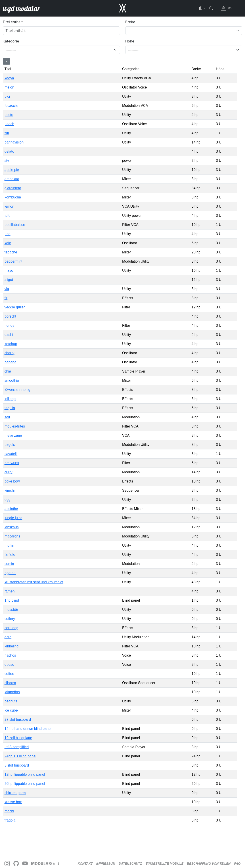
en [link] (230, 7)
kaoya (9, 78)
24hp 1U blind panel (20, 756)
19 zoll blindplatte (18, 738)
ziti (7, 133)
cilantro (10, 683)
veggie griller (15, 307)
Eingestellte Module (164, 864)
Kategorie (11, 41)
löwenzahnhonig (17, 390)
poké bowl (13, 481)
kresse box (13, 802)
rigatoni (10, 573)
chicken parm (15, 793)
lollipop (10, 399)
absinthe (11, 509)
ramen (9, 591)
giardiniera (13, 188)
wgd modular (21, 8)
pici (7, 96)
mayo (9, 271)
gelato (9, 151)
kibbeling (12, 646)
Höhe (130, 41)
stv (7, 161)
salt (7, 417)
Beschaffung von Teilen (209, 864)
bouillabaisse (15, 225)
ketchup (11, 344)
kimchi (9, 490)
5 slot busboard (17, 765)
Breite (130, 22)
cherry (9, 353)
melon (9, 87)
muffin (9, 545)
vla (7, 289)
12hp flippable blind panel (25, 774)
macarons (12, 536)
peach (9, 124)
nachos (10, 655)
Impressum (106, 864)
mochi (9, 811)
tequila (10, 408)
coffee (9, 674)
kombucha (13, 197)
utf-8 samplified (17, 747)
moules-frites (15, 426)
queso (9, 665)
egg (7, 500)
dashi (9, 335)
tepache (11, 252)
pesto (9, 115)
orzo (8, 637)
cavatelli (11, 454)
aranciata (12, 179)
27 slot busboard (18, 719)
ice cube (11, 710)
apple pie (12, 170)
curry (8, 472)
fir (6, 298)
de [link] (223, 7)
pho (7, 234)
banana (10, 362)
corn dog (11, 628)
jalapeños (12, 692)
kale (8, 243)
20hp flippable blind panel (25, 784)
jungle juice (13, 518)
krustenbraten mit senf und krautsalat (34, 582)
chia (8, 371)
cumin (9, 564)
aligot (9, 280)
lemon (9, 206)
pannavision (14, 142)
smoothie (12, 380)
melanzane (13, 435)
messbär (11, 610)
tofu (7, 216)
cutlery (10, 619)
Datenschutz (130, 864)
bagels (10, 445)
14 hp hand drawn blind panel (28, 729)
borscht (10, 316)
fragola (10, 820)
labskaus (12, 527)
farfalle (10, 555)
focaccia (11, 106)
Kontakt (85, 864)
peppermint (13, 261)
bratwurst (12, 463)
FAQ (237, 864)
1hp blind (12, 600)
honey (9, 325)
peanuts (11, 701)
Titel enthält (13, 22)
